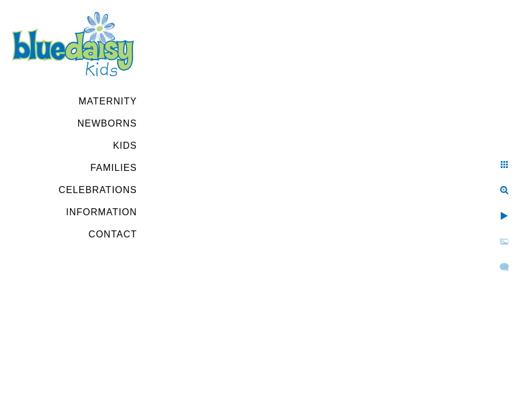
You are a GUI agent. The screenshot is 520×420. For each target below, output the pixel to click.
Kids (125, 146)
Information (101, 212)
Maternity (108, 101)
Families (114, 168)
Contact (113, 234)
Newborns (107, 123)
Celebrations (98, 190)
